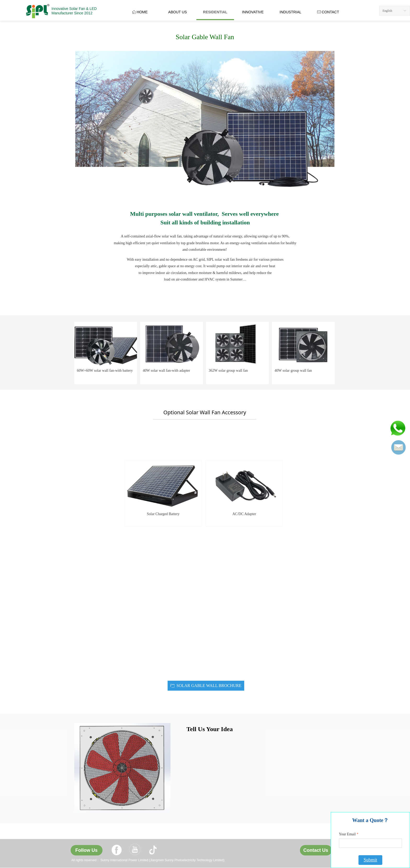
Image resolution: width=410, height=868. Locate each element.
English (387, 11)
